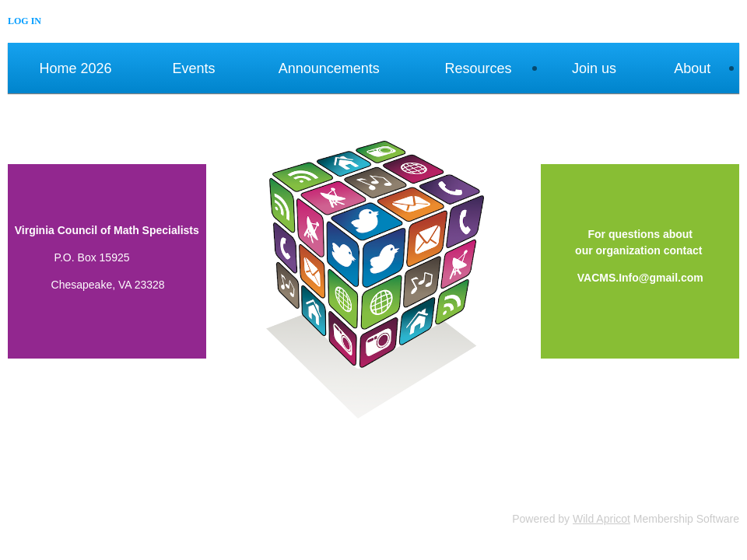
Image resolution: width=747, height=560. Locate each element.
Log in (25, 21)
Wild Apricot (601, 519)
